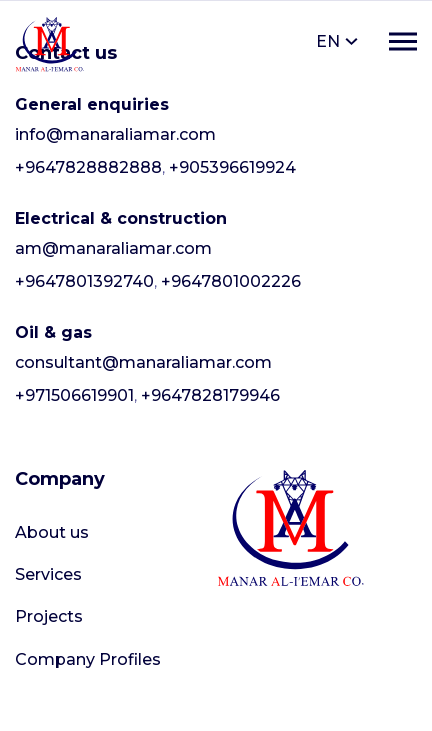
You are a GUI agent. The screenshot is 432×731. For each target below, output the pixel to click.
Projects (49, 616)
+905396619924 (232, 167)
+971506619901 (74, 395)
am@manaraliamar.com (113, 248)
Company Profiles (88, 659)
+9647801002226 (231, 281)
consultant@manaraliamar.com (143, 362)
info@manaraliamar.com (115, 134)
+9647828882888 (88, 167)
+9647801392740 (84, 281)
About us (52, 532)
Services (48, 574)
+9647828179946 (210, 395)
